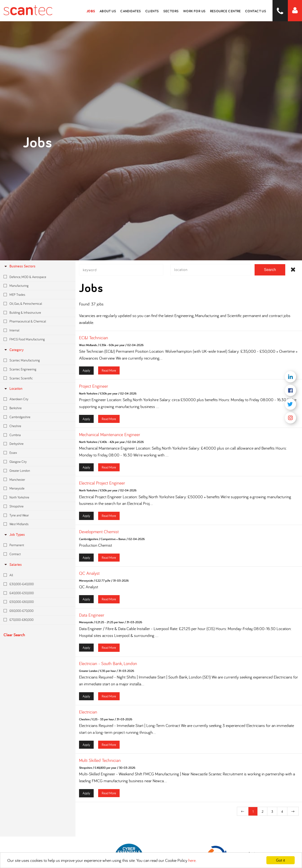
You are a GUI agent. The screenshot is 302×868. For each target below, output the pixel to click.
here (192, 860)
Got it (281, 860)
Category (14, 350)
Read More (109, 374)
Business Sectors (19, 266)
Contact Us (257, 11)
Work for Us (199, 11)
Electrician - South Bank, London (108, 667)
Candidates (140, 11)
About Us (118, 11)
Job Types (14, 535)
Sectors (177, 11)
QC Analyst (89, 577)
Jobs (102, 11)
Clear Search (14, 635)
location (13, 389)
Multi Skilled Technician (100, 764)
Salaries (13, 565)
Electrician (88, 716)
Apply (86, 374)
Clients (160, 11)
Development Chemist (99, 536)
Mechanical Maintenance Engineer (110, 438)
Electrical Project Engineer (102, 487)
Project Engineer (94, 390)
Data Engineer (92, 619)
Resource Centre (229, 11)
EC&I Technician (94, 342)
